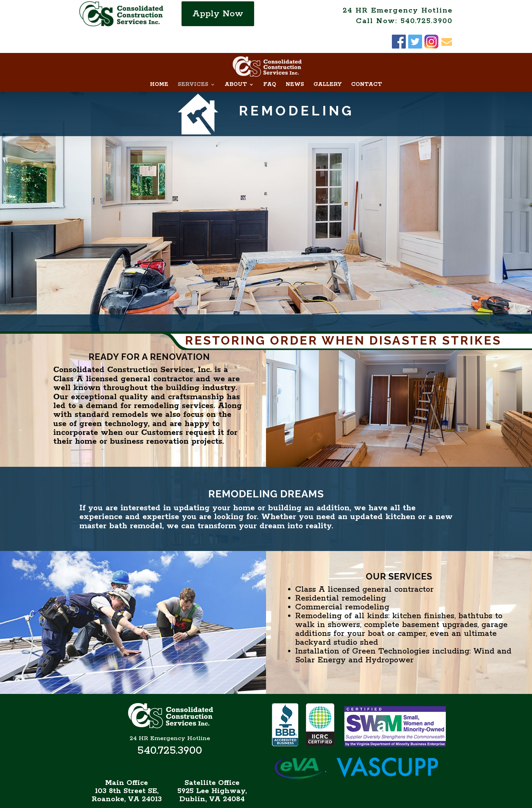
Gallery (328, 63)
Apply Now (218, 14)
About (236, 63)
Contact (367, 63)
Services (193, 63)
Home (159, 63)
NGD (359, 800)
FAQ (270, 63)
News (295, 63)
